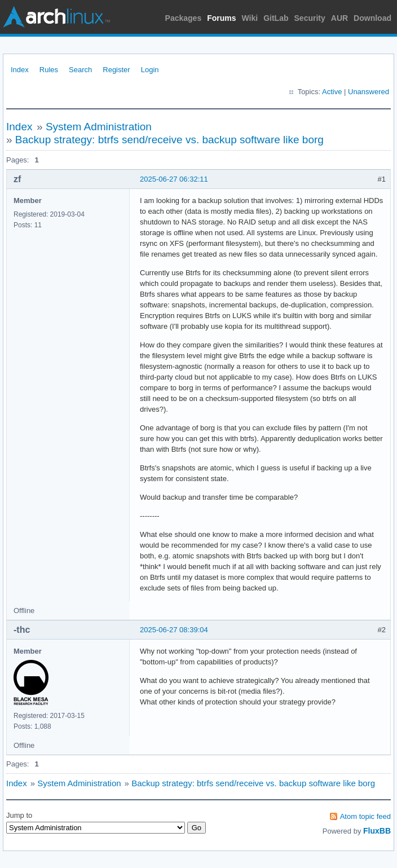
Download (372, 18)
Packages (184, 18)
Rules (49, 70)
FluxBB (377, 831)
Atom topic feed (365, 816)
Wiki (250, 18)
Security (310, 18)
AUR (339, 18)
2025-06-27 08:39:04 (174, 630)
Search (80, 70)
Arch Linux (56, 17)
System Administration (99, 127)
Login (150, 70)
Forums (221, 18)
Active (332, 92)
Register (116, 70)
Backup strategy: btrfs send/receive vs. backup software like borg (169, 140)
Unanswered (369, 92)
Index (20, 70)
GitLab (276, 18)
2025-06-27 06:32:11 (174, 179)
